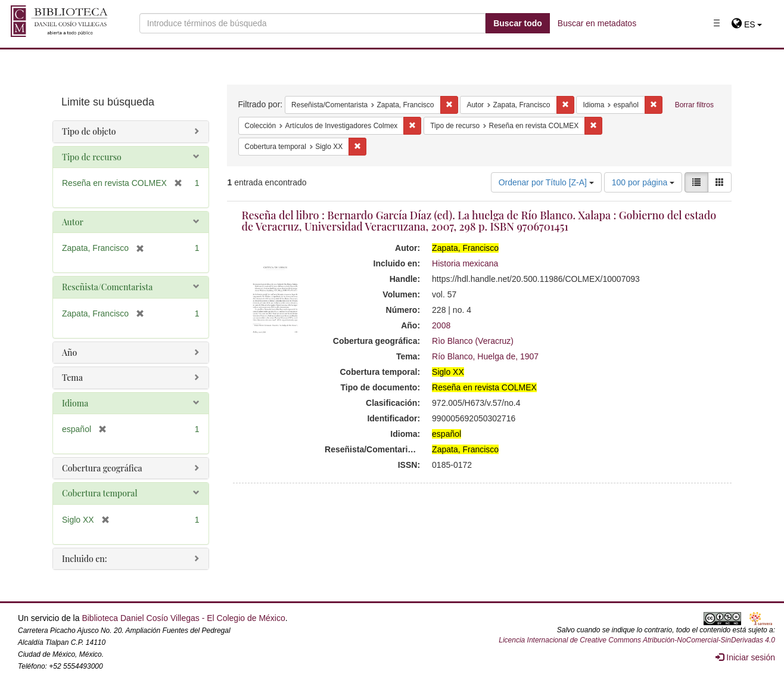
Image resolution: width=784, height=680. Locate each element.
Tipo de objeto (89, 131)
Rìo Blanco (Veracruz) (473, 341)
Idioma (75, 403)
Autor (73, 222)
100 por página (643, 182)
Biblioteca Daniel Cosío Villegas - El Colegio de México (183, 618)
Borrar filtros (694, 105)
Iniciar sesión (745, 657)
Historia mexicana (465, 263)
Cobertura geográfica (102, 468)
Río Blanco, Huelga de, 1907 (485, 356)
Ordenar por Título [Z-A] (546, 182)
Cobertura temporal (100, 493)
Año (69, 353)
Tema (72, 378)
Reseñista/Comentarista (107, 287)
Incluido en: (84, 559)
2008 (441, 325)
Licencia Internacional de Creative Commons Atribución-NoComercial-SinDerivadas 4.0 (637, 640)
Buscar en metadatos (597, 23)
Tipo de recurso (92, 157)
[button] (747, 24)
